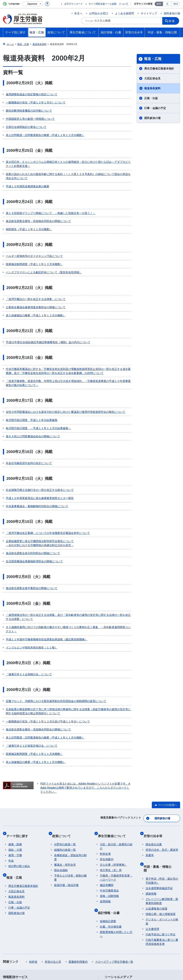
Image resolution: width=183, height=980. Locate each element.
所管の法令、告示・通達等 (162, 790)
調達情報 (151, 826)
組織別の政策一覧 (65, 790)
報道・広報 (153, 59)
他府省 (33, 894)
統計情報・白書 (111, 851)
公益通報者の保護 (156, 841)
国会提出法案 (154, 785)
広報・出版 (151, 98)
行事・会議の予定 (155, 108)
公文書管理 (152, 861)
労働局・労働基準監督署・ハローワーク (116, 818)
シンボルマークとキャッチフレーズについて (104, 945)
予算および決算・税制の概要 (70, 818)
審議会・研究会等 (65, 805)
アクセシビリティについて (154, 945)
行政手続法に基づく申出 (161, 867)
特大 (176, 4)
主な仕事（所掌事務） (113, 805)
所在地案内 (107, 800)
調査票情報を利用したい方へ (116, 870)
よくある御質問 (124, 13)
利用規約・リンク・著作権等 (23, 945)
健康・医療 (15, 785)
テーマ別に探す (19, 778)
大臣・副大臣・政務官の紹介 (116, 787)
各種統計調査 (108, 857)
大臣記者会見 (152, 78)
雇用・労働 (15, 796)
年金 (11, 801)
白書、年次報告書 (111, 863)
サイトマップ (149, 13)
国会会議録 (61, 811)
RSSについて (50, 950)
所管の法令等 (155, 778)
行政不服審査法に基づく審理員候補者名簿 (162, 874)
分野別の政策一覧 (65, 785)
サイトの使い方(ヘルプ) (20, 950)
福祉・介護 (15, 790)
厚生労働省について (114, 778)
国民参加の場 (172, 13)
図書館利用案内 (78, 894)
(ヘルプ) (124, 4)
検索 (173, 21)
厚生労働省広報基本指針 (159, 69)
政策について (63, 778)
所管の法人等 (53, 894)
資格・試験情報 (109, 836)
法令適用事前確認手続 (159, 821)
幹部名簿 (105, 794)
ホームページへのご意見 (80, 950)
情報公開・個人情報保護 (161, 846)
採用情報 (105, 842)
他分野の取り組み (19, 806)
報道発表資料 (152, 88)
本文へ (78, 13)
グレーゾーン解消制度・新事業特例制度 (162, 834)
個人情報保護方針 (59, 945)
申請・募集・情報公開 (161, 805)
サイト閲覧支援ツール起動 (103, 4)
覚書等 (150, 796)
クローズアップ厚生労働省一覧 (114, 894)
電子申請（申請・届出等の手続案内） (162, 813)
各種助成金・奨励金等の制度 (70, 798)
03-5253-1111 (70, 966)
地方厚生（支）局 (111, 811)
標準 (159, 4)
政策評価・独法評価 (66, 825)
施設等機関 (107, 825)
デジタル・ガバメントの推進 (162, 854)
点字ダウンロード (73, 4)
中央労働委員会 (109, 831)
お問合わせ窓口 (99, 13)
